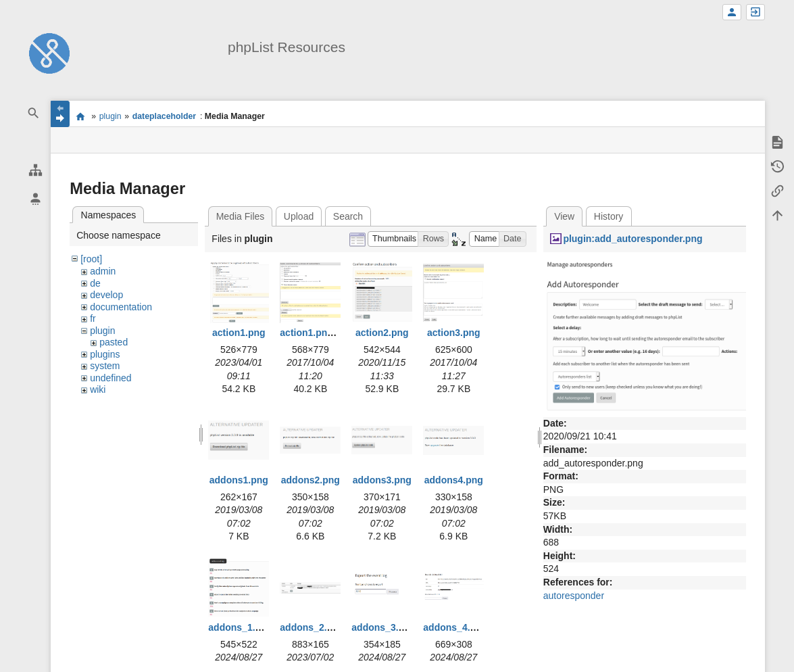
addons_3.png (383, 627)
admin (103, 271)
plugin (110, 116)
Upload (299, 216)
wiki (98, 389)
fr (93, 318)
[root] (91, 259)
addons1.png (239, 480)
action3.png (454, 333)
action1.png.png (316, 333)
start (80, 116)
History (609, 216)
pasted (114, 342)
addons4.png (454, 480)
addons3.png (382, 480)
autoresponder (574, 596)
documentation (121, 307)
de (95, 283)
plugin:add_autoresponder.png (632, 239)
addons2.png (311, 480)
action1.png (239, 333)
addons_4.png (455, 627)
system (105, 366)
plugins (105, 354)
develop (106, 295)
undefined (111, 378)
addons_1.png (240, 627)
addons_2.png (312, 627)
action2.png (382, 333)
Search (348, 216)
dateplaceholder (164, 116)
